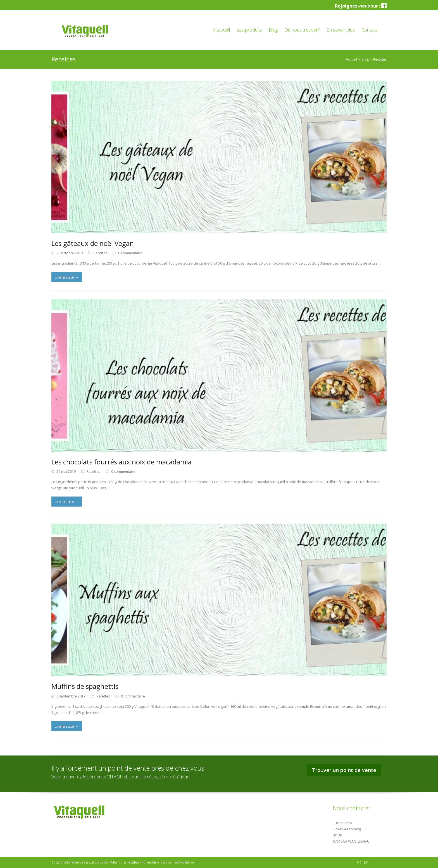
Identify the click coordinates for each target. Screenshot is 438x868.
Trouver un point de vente (344, 770)
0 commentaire (130, 253)
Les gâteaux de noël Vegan (93, 243)
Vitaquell (221, 30)
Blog (273, 30)
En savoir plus (341, 30)
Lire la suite (67, 277)
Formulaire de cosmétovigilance (168, 862)
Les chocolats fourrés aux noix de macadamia (122, 462)
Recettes (100, 253)
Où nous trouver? (302, 30)
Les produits (249, 30)
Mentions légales (125, 862)
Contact (369, 30)
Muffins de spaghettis (85, 686)
